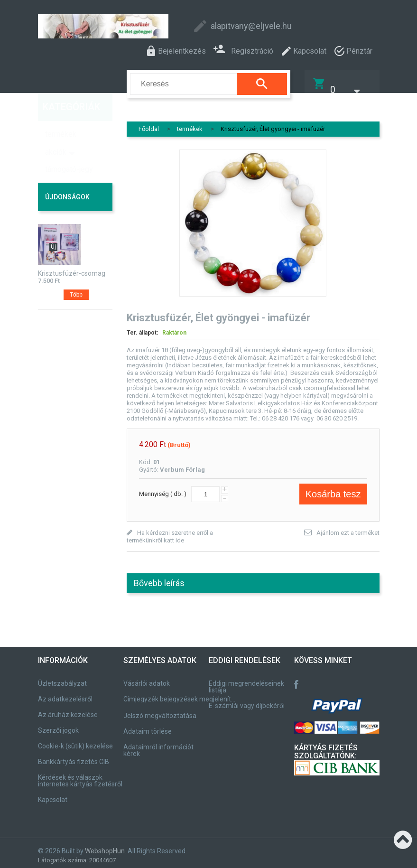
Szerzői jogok (58, 725)
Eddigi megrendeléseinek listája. (246, 681)
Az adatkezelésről (65, 693)
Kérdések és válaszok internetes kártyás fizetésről (80, 775)
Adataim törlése (148, 726)
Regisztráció (243, 50)
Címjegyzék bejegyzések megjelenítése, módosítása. (181, 693)
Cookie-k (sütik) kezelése (75, 740)
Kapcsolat (53, 794)
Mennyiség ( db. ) (163, 488)
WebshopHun (105, 845)
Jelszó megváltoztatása (160, 710)
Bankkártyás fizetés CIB (74, 756)
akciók (56, 133)
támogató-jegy (69, 150)
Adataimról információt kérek (158, 745)
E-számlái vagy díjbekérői (247, 700)
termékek (61, 115)
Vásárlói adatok (147, 678)
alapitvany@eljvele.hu (251, 26)
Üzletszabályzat (62, 678)
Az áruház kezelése (68, 709)
